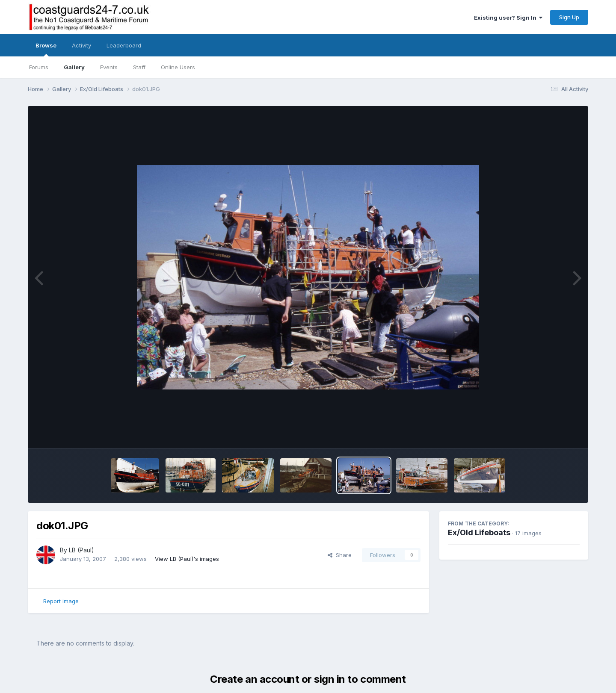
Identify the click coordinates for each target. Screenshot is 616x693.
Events (109, 67)
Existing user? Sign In (508, 18)
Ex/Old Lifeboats (479, 532)
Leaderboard (124, 45)
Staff (139, 67)
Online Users (178, 67)
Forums (39, 67)
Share (340, 555)
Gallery (74, 67)
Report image (61, 601)
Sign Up (569, 17)
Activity (81, 45)
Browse (46, 49)
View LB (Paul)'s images (187, 559)
